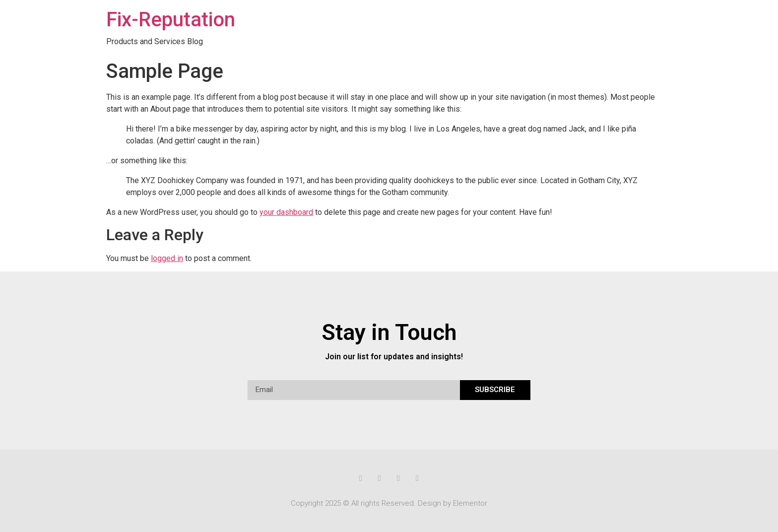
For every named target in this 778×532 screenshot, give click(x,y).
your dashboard (286, 212)
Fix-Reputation (171, 20)
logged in (167, 258)
